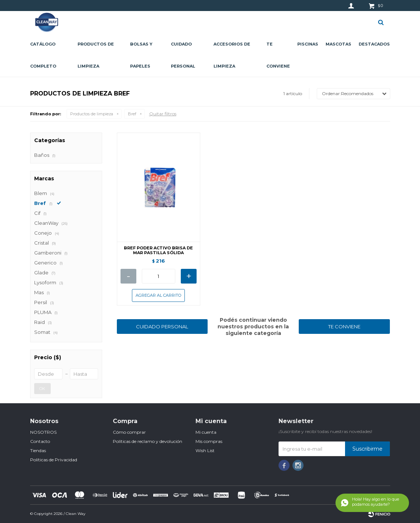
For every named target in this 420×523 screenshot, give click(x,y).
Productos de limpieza (96, 55)
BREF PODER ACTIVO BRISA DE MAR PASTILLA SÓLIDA (158, 250)
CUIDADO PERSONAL (162, 327)
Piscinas (308, 44)
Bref (132, 114)
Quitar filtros (163, 114)
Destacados (374, 44)
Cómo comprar (129, 432)
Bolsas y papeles (141, 55)
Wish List (205, 450)
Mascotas (338, 44)
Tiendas (38, 450)
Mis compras (209, 441)
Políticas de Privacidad (54, 460)
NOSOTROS (43, 432)
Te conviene (278, 55)
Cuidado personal (183, 55)
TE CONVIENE (344, 327)
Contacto (40, 441)
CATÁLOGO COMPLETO (43, 55)
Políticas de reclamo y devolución (148, 441)
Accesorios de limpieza (232, 55)
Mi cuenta (206, 432)
